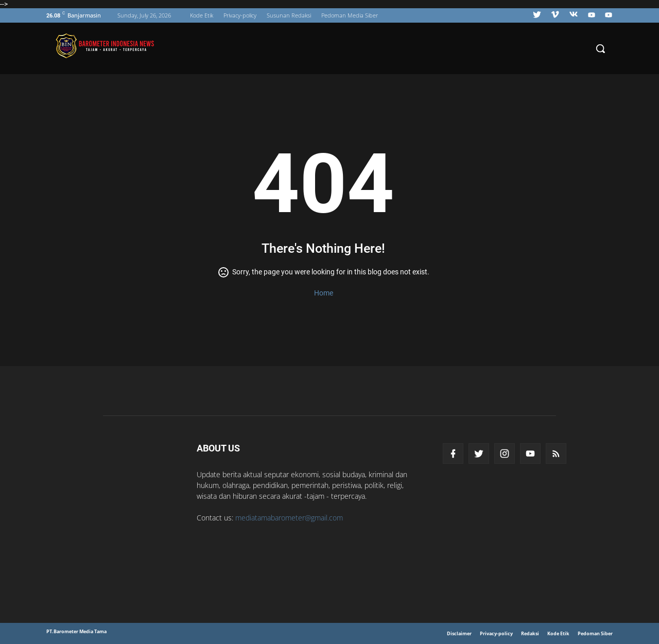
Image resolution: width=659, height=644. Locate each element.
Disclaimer (459, 633)
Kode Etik (202, 15)
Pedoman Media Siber (350, 15)
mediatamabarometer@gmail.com (289, 518)
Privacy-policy (240, 15)
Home (324, 293)
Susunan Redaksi (289, 15)
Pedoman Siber (595, 633)
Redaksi (530, 633)
